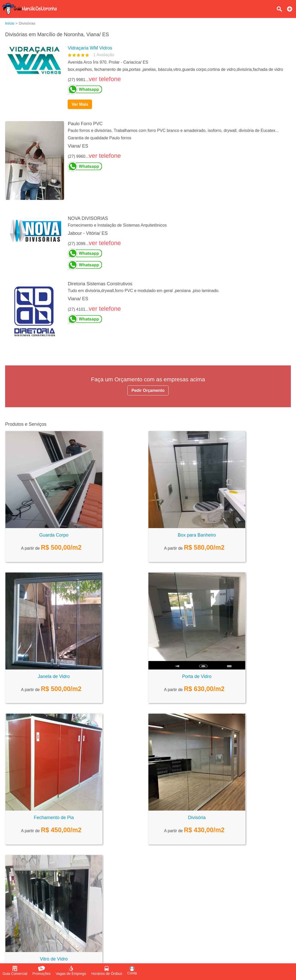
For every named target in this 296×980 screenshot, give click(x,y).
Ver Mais (80, 104)
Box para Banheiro (197, 535)
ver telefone (105, 79)
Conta (132, 971)
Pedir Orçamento (148, 390)
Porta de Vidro (197, 676)
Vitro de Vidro (54, 959)
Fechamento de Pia (54, 818)
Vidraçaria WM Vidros (90, 48)
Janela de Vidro (54, 676)
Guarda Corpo (54, 535)
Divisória (197, 818)
